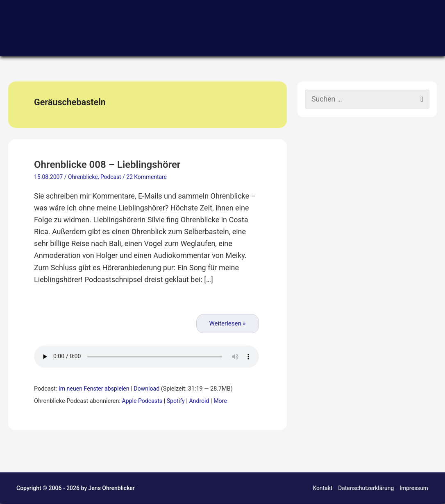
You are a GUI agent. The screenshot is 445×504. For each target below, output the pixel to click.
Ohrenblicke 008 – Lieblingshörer (110, 165)
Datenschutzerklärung (366, 488)
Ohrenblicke (83, 178)
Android (200, 401)
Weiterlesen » (228, 324)
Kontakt (322, 488)
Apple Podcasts (142, 401)
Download (148, 389)
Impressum (414, 488)
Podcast (111, 178)
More (222, 401)
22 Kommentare (148, 178)
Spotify (177, 401)
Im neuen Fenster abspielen (95, 389)
